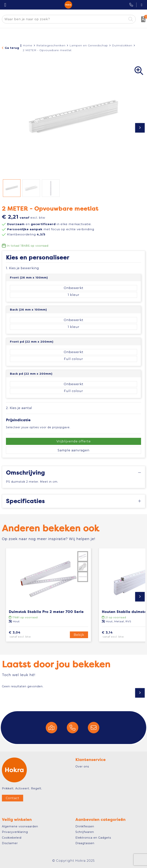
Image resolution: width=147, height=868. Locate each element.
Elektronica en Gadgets (93, 838)
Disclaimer (10, 843)
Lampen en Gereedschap (89, 45)
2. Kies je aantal (19, 408)
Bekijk (79, 635)
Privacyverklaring (15, 832)
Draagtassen (85, 843)
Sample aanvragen (73, 450)
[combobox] (64, 19)
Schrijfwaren (85, 832)
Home (28, 45)
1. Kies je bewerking (22, 268)
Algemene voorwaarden (20, 826)
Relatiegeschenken (51, 45)
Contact (13, 798)
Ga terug (12, 48)
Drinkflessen (85, 826)
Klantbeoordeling (26, 234)
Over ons (82, 767)
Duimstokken (122, 45)
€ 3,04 (26, 635)
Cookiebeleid (12, 838)
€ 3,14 (118, 635)
